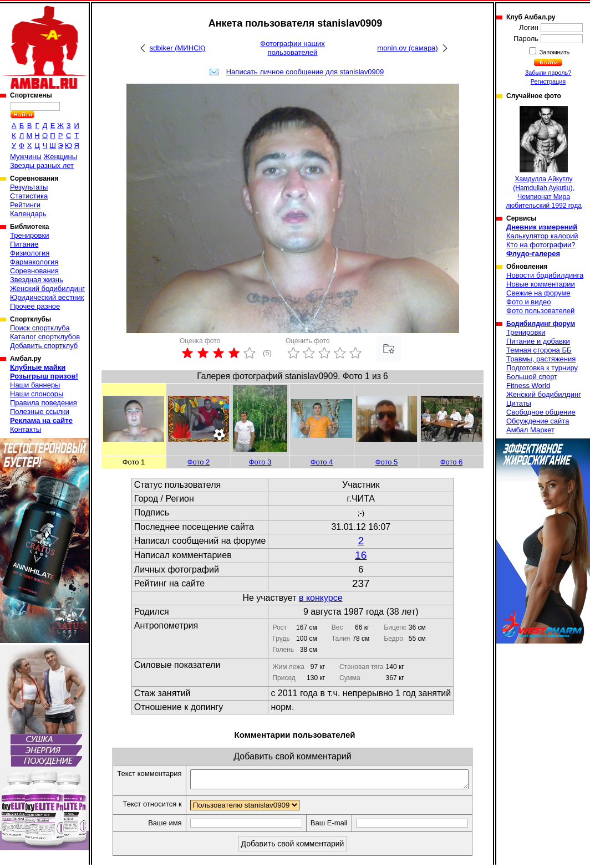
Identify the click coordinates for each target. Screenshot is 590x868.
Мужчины (26, 157)
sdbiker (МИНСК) (178, 48)
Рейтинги (25, 205)
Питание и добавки (538, 341)
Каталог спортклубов (45, 337)
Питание (24, 244)
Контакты (26, 429)
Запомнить (554, 52)
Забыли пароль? (548, 73)
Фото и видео (529, 302)
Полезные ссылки (40, 412)
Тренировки (29, 235)
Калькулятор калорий (542, 236)
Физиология (30, 253)
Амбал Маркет (530, 430)
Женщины (60, 157)
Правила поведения (44, 403)
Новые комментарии (541, 284)
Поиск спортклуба (40, 328)
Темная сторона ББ (539, 350)
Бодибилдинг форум (541, 324)
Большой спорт (532, 377)
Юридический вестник (47, 297)
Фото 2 (199, 462)
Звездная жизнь (37, 280)
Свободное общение (541, 412)
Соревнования (34, 271)
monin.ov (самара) (407, 48)
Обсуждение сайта (538, 421)
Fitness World (528, 386)
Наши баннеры (35, 385)
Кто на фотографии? (541, 245)
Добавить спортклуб (44, 346)
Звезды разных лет (42, 165)
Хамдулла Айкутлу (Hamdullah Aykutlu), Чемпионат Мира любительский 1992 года (544, 158)
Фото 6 (452, 462)
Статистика (29, 196)
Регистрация (548, 81)
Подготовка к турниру (542, 368)
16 (361, 555)
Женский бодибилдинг (47, 289)
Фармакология (34, 262)
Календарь (28, 214)
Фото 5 (387, 462)
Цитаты (519, 403)
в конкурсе (321, 598)
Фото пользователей (540, 311)
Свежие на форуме (538, 293)
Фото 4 (322, 462)
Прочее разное (35, 306)
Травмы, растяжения (541, 359)
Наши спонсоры (37, 394)
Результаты (29, 187)
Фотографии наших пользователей (293, 48)
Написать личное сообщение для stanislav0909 (305, 72)
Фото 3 (260, 462)
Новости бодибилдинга (545, 275)
